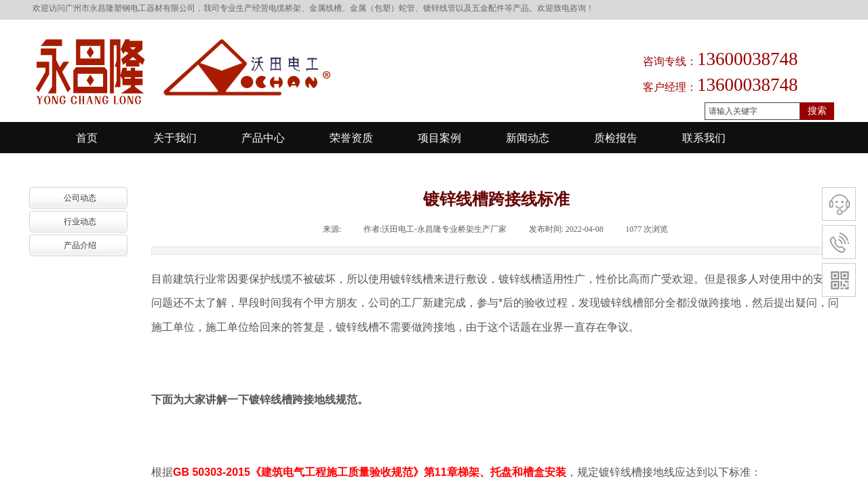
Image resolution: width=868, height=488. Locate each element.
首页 (87, 138)
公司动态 (80, 198)
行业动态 (80, 222)
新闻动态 (528, 138)
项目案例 (439, 138)
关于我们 (175, 138)
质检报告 (616, 138)
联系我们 (704, 138)
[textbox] (752, 111)
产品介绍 (80, 245)
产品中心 (263, 138)
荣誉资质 (351, 138)
